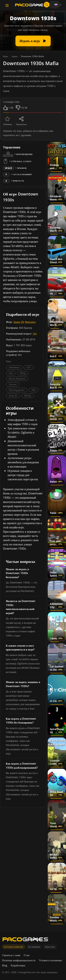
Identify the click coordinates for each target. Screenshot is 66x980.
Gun (11, 373)
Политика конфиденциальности (19, 960)
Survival (13, 384)
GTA (29, 367)
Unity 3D (13, 396)
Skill (34, 390)
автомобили (14, 367)
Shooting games (17, 390)
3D (23, 322)
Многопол (30, 322)
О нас (27, 955)
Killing (23, 373)
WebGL (28, 396)
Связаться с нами (11, 955)
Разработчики (18, 965)
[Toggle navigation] (7, 5)
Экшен (17, 322)
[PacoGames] (25, 940)
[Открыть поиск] (47, 5)
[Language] (58, 5)
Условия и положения (50, 960)
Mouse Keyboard (17, 379)
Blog (5, 965)
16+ (35, 334)
